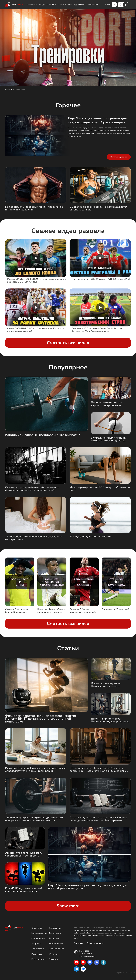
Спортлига (31, 5)
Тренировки (93, 5)
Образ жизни (65, 5)
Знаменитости (56, 944)
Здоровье (79, 5)
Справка (79, 943)
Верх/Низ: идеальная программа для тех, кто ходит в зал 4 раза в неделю (97, 120)
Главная (9, 89)
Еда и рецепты (39, 959)
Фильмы (53, 954)
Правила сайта (95, 943)
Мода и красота (48, 5)
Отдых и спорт (56, 949)
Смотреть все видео (68, 343)
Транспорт (54, 938)
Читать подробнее (119, 157)
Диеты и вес (55, 928)
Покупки (53, 959)
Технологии (55, 933)
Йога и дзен (37, 954)
